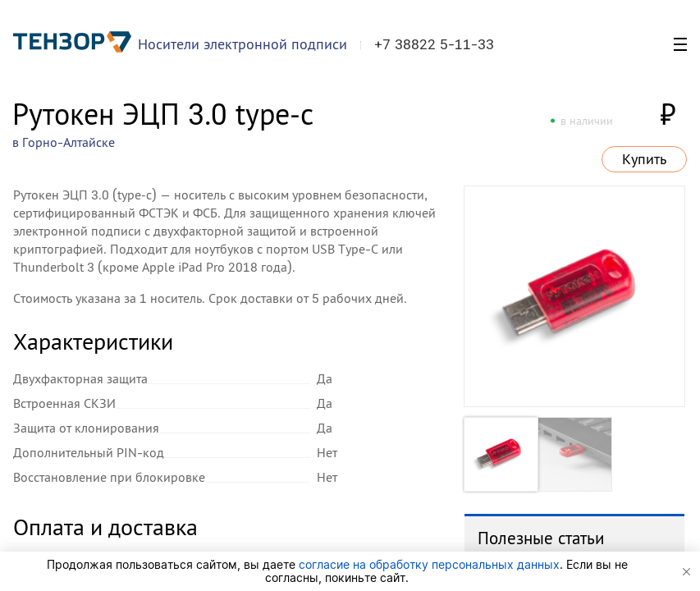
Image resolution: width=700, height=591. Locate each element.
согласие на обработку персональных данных (429, 564)
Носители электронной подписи (242, 44)
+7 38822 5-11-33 (434, 44)
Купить (644, 159)
